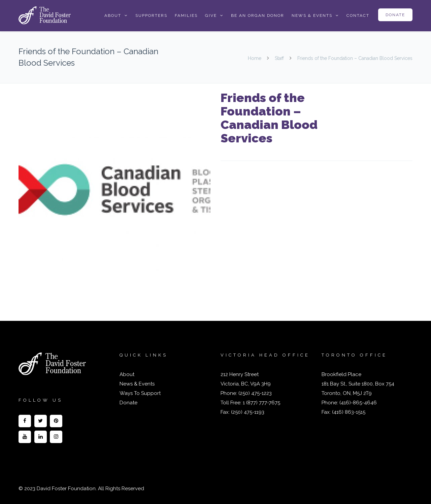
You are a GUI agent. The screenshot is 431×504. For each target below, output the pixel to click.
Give (211, 15)
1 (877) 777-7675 (261, 403)
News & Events (312, 15)
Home (255, 58)
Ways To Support (140, 393)
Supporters (151, 15)
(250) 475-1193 (248, 412)
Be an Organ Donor (258, 15)
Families (186, 15)
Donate (395, 15)
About (113, 15)
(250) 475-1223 (254, 393)
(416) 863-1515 (349, 412)
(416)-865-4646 (358, 403)
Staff (279, 58)
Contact (358, 15)
